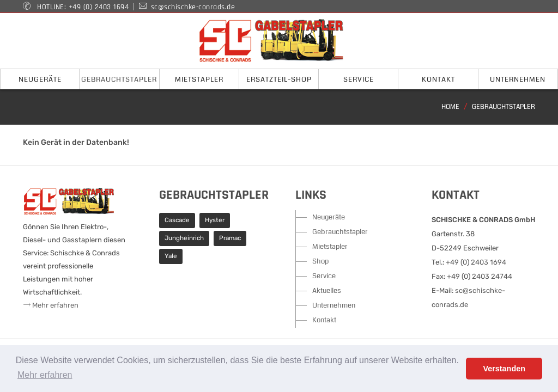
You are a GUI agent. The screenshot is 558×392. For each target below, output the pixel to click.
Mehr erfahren (51, 305)
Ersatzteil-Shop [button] (279, 79)
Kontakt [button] (438, 79)
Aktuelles (327, 291)
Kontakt (324, 320)
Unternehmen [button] (518, 79)
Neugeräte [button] (40, 79)
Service (324, 276)
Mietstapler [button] (199, 79)
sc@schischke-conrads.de (193, 7)
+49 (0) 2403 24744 (480, 276)
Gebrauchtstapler (504, 107)
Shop (320, 261)
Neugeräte (329, 217)
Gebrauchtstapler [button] (119, 79)
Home (450, 107)
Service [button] (359, 79)
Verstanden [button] (504, 369)
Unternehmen (334, 305)
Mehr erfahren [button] (45, 375)
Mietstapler (330, 247)
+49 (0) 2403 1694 (99, 7)
